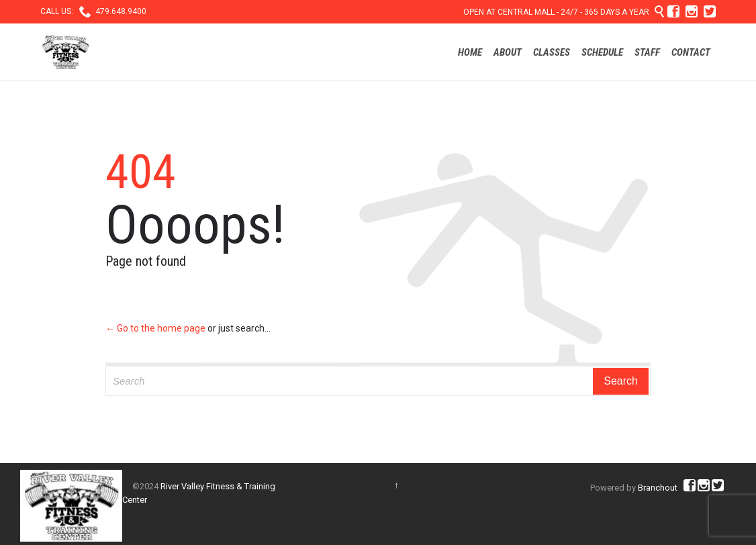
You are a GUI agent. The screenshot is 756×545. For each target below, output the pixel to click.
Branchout (658, 488)
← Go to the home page (155, 328)
